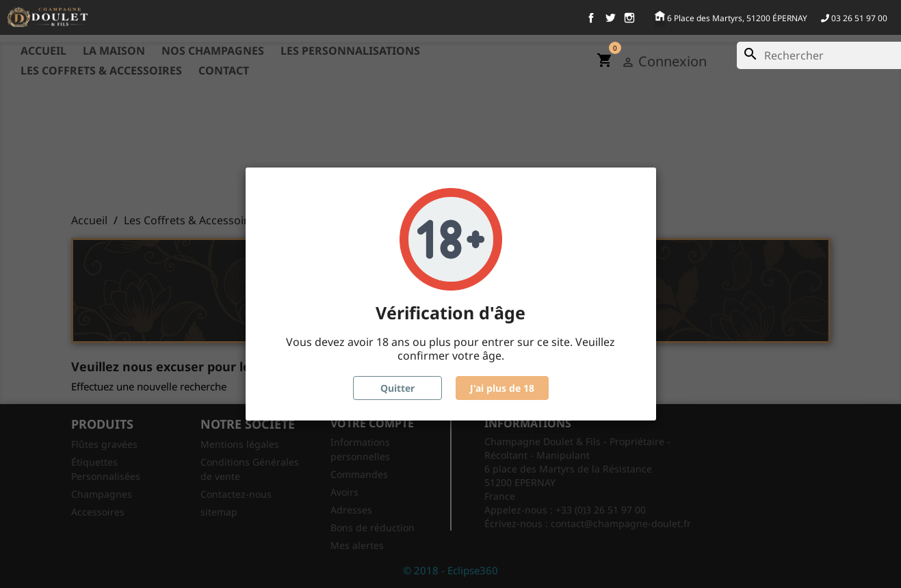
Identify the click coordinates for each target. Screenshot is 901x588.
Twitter (610, 18)
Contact (224, 70)
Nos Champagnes (213, 51)
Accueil (43, 51)
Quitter (397, 388)
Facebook (591, 18)
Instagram (629, 18)
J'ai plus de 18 (502, 388)
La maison (114, 51)
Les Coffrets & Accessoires (101, 70)
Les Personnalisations (350, 51)
